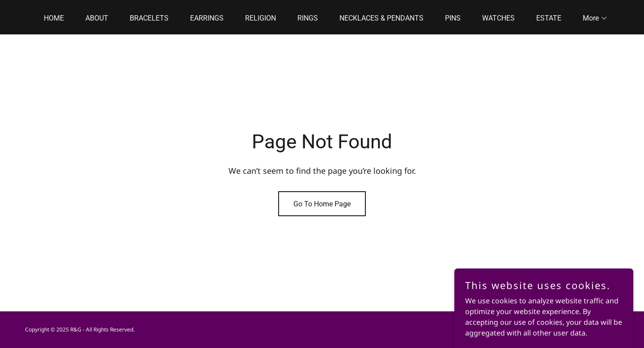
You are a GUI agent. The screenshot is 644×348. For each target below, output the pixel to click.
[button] (592, 18)
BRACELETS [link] (149, 18)
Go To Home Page (322, 204)
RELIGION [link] (261, 18)
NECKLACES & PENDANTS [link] (381, 18)
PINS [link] (453, 18)
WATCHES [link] (498, 18)
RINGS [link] (308, 18)
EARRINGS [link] (207, 18)
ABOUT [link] (97, 18)
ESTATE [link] (549, 18)
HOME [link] (54, 18)
